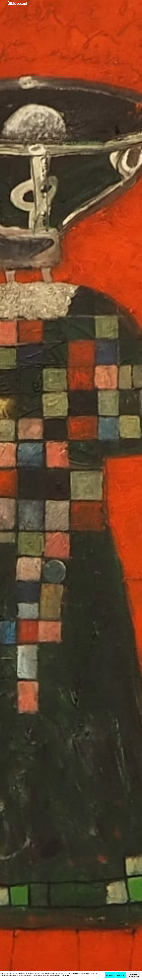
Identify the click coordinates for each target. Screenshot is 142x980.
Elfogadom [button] (110, 975)
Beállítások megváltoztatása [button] (133, 975)
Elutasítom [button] (121, 975)
